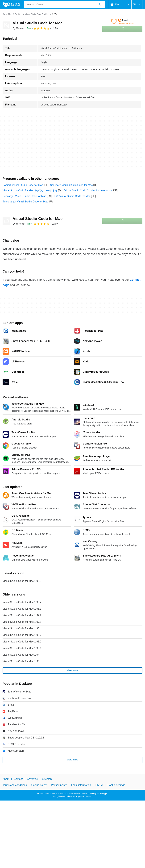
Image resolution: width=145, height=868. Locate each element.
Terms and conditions (15, 785)
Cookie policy (39, 785)
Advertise (32, 779)
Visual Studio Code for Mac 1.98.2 (22, 602)
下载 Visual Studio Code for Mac (72, 196)
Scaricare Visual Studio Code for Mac (71, 185)
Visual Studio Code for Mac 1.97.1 (22, 622)
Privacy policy (59, 785)
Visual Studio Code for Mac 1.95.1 (22, 648)
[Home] (4, 14)
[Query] (64, 4)
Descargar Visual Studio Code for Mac (24, 196)
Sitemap (47, 779)
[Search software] (99, 4)
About (6, 779)
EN (137, 4)
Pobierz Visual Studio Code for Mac (23, 185)
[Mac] (10, 14)
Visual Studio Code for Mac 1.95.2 (22, 642)
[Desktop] (18, 14)
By (19, 28)
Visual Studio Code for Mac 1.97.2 (22, 615)
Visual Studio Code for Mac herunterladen (88, 191)
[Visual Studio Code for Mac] (37, 14)
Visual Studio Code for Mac (38, 23)
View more (73, 670)
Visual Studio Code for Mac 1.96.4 (22, 628)
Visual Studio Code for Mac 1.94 (21, 655)
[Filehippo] (11, 4)
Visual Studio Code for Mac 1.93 (21, 661)
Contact (18, 779)
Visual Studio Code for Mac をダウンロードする (30, 191)
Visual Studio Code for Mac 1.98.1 (22, 609)
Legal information (81, 785)
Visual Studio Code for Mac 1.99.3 (22, 581)
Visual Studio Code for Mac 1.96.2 (22, 635)
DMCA (99, 785)
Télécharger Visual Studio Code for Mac (25, 202)
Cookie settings (116, 785)
